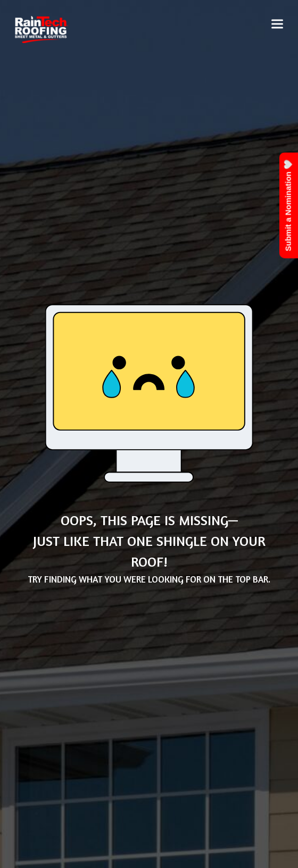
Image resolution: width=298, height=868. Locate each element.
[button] (277, 24)
